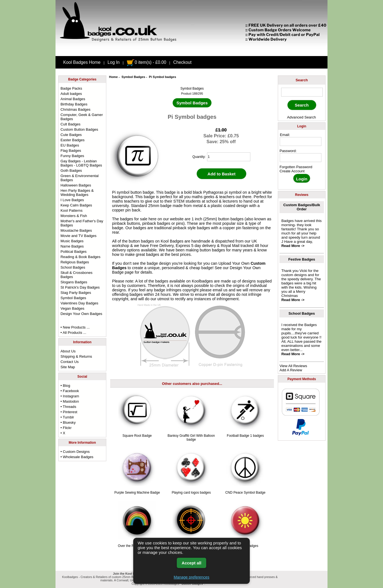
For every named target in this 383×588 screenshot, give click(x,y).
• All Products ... (73, 333)
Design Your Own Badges (81, 314)
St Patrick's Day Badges (80, 287)
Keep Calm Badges (76, 205)
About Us (68, 351)
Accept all (192, 563)
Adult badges (71, 94)
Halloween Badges (76, 185)
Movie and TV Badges (79, 236)
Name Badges (72, 246)
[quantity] (229, 157)
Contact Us (70, 362)
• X (63, 433)
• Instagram (70, 396)
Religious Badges (75, 262)
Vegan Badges (72, 308)
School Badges (73, 267)
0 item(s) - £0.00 (146, 62)
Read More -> (293, 246)
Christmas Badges (75, 109)
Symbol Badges (133, 77)
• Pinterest (69, 412)
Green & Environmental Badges (80, 178)
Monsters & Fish (74, 216)
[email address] (301, 142)
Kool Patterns (71, 210)
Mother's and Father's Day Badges (82, 223)
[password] (301, 158)
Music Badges (72, 241)
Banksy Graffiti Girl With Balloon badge (191, 438)
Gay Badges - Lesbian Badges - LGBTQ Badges (81, 163)
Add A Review (291, 370)
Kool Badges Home (82, 62)
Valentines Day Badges (79, 303)
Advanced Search (301, 117)
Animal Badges (73, 99)
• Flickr (66, 428)
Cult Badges (70, 124)
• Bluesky (68, 422)
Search (302, 80)
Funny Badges (72, 156)
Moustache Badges (76, 230)
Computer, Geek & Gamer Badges (82, 117)
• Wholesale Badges (77, 457)
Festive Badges (302, 259)
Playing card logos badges (191, 493)
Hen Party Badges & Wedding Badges (77, 193)
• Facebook (70, 391)
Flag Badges (71, 151)
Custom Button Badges (79, 129)
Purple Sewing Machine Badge (137, 493)
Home (114, 77)
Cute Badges (71, 135)
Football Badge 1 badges (245, 436)
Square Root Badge (137, 436)
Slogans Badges (74, 282)
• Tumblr (67, 417)
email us (220, 290)
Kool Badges (172, 241)
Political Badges (74, 252)
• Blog (65, 386)
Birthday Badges (74, 104)
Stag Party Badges (76, 293)
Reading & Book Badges (80, 257)
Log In (114, 62)
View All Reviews (293, 366)
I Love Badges (72, 200)
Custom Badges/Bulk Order (302, 207)
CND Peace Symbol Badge (245, 493)
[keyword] (302, 92)
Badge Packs (71, 88)
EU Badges (70, 145)
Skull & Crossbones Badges (76, 275)
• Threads (68, 407)
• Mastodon (70, 401)
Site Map (68, 367)
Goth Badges (71, 171)
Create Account (292, 171)
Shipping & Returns (76, 356)
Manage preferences (191, 577)
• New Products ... (75, 327)
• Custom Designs (75, 452)
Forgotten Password (296, 167)
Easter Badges (73, 140)
